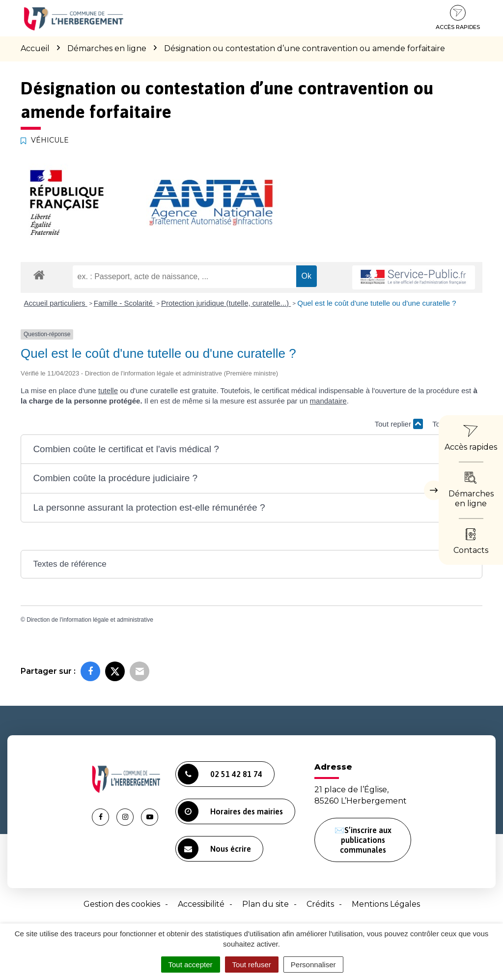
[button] (251, 449)
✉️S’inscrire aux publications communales (363, 840)
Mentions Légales (386, 904)
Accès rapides (458, 18)
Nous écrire (214, 849)
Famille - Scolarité (124, 303)
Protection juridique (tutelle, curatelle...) (226, 303)
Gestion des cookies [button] (122, 904)
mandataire (328, 401)
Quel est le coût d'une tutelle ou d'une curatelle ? (377, 303)
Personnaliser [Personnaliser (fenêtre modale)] (313, 965)
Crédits (320, 904)
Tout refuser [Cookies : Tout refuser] (252, 965)
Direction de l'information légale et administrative (90, 620)
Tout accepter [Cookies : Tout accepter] (191, 965)
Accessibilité (201, 904)
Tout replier (399, 424)
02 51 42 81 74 (220, 774)
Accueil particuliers (56, 303)
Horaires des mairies (230, 811)
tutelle (108, 390)
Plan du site (265, 904)
